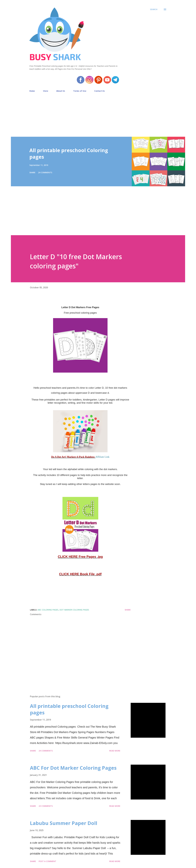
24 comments (45, 172)
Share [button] (32, 172)
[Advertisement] (98, 113)
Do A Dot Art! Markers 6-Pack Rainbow (73, 457)
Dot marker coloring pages (74, 610)
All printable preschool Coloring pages (69, 154)
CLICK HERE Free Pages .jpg (80, 557)
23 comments (46, 806)
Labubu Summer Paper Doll (64, 823)
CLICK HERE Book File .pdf (80, 574)
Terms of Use (80, 91)
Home (32, 91)
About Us (61, 91)
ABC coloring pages (48, 610)
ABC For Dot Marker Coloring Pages (73, 768)
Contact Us (100, 91)
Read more (115, 751)
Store (46, 91)
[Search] (154, 9)
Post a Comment (47, 861)
